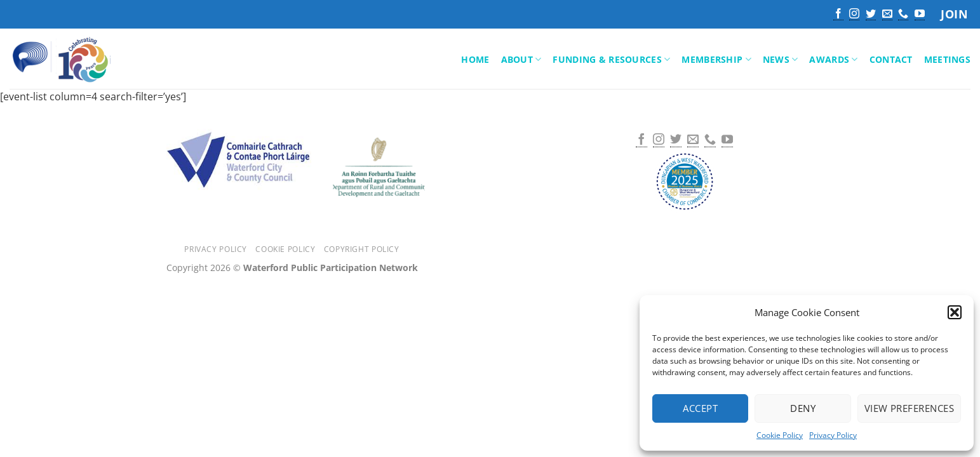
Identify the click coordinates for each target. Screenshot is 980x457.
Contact (891, 59)
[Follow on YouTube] (920, 15)
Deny (803, 408)
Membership (716, 60)
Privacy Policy (833, 435)
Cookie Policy (780, 435)
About (521, 60)
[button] (955, 312)
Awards (833, 60)
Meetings (947, 59)
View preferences (909, 408)
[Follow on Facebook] (838, 15)
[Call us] (903, 15)
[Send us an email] (887, 15)
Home (475, 59)
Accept (700, 408)
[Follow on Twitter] (871, 15)
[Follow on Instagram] (854, 15)
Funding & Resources (611, 60)
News (781, 60)
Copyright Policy (362, 249)
